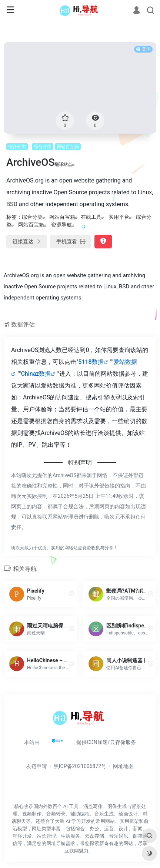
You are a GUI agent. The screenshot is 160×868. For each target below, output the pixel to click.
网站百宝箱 (68, 147)
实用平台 (119, 217)
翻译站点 (65, 164)
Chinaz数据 (36, 374)
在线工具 (91, 217)
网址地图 (123, 766)
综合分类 (17, 147)
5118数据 (91, 362)
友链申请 (37, 766)
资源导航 (61, 225)
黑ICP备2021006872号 (80, 766)
